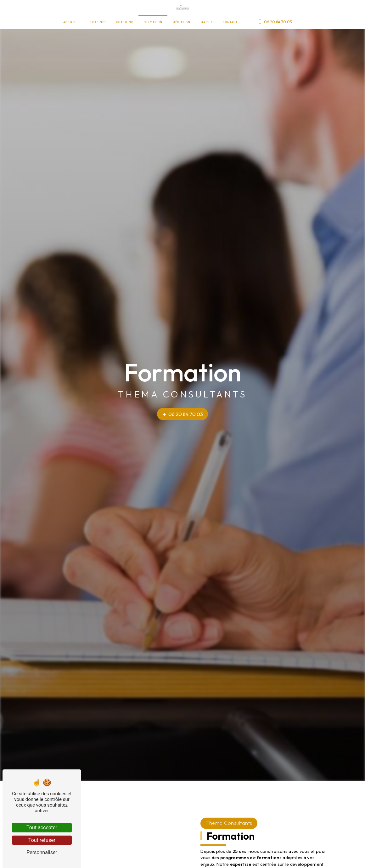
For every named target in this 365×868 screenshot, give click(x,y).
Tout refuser (42, 840)
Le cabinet (97, 22)
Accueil (70, 22)
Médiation (181, 22)
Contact (230, 22)
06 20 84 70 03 (275, 22)
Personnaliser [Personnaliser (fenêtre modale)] (42, 852)
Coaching (125, 22)
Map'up (207, 22)
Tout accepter (42, 828)
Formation (153, 22)
